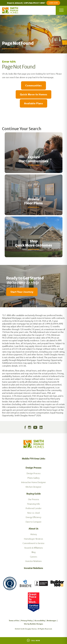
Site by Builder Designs (33, 624)
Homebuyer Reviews (33, 539)
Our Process (34, 499)
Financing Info (33, 504)
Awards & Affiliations (33, 548)
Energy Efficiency (33, 517)
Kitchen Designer (33, 487)
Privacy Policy (27, 620)
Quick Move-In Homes (34, 94)
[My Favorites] (1, 309)
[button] (33, 292)
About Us (33, 529)
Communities (33, 85)
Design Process (33, 468)
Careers (33, 557)
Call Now (33, 640)
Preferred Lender (33, 508)
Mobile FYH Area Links (34, 459)
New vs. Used (33, 513)
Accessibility (40, 620)
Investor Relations (33, 561)
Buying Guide (34, 494)
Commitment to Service (33, 543)
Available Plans (33, 103)
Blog (34, 552)
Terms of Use (14, 620)
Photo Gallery (33, 478)
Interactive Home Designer (33, 482)
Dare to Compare (33, 522)
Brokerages (52, 620)
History (33, 534)
